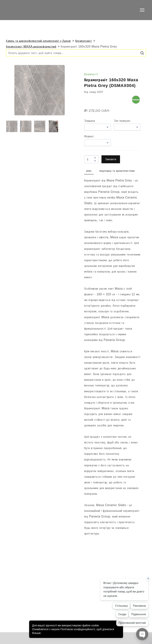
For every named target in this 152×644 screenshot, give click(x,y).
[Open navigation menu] (142, 10)
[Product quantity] (90, 159)
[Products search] (76, 53)
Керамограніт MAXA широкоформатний (31, 47)
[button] (142, 53)
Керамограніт (84, 41)
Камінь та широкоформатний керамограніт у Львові (38, 41)
